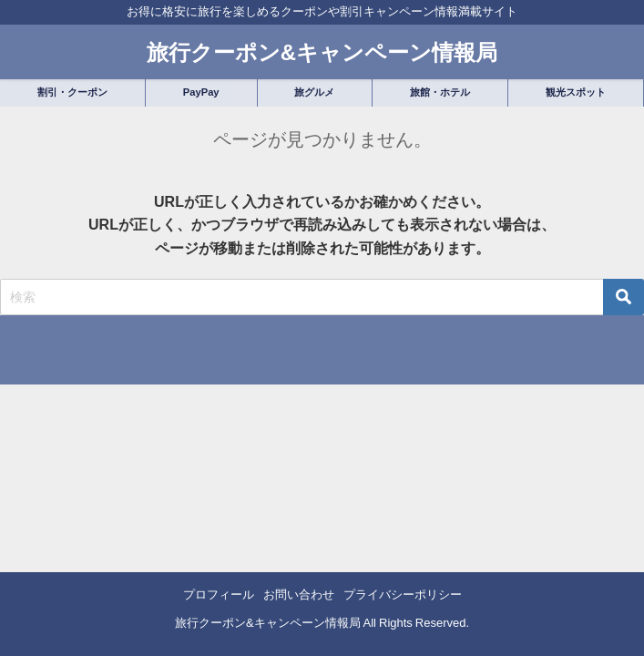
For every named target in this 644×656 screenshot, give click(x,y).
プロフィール (219, 594)
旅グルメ (314, 92)
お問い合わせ (299, 594)
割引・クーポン (72, 92)
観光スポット (576, 92)
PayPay (201, 92)
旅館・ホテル (440, 92)
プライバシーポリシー (403, 594)
